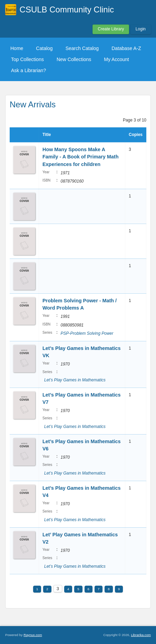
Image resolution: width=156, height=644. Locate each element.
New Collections (74, 59)
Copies (136, 135)
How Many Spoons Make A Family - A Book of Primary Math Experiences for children (80, 157)
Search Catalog (82, 48)
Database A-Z (126, 48)
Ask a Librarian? (28, 70)
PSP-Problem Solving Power (87, 333)
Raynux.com (33, 635)
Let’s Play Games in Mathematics (75, 380)
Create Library (111, 29)
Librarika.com (141, 635)
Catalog (44, 48)
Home (17, 48)
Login (141, 29)
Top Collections (27, 59)
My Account (116, 59)
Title (47, 135)
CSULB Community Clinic (67, 9)
